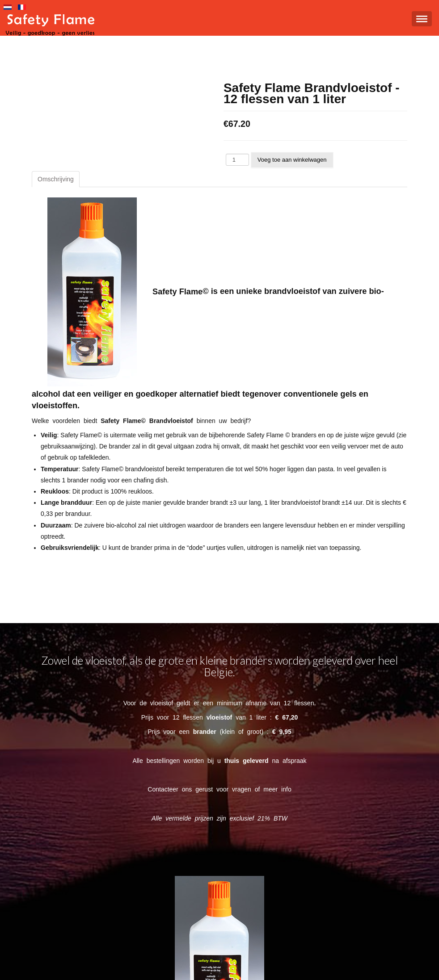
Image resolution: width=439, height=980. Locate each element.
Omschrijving (56, 179)
